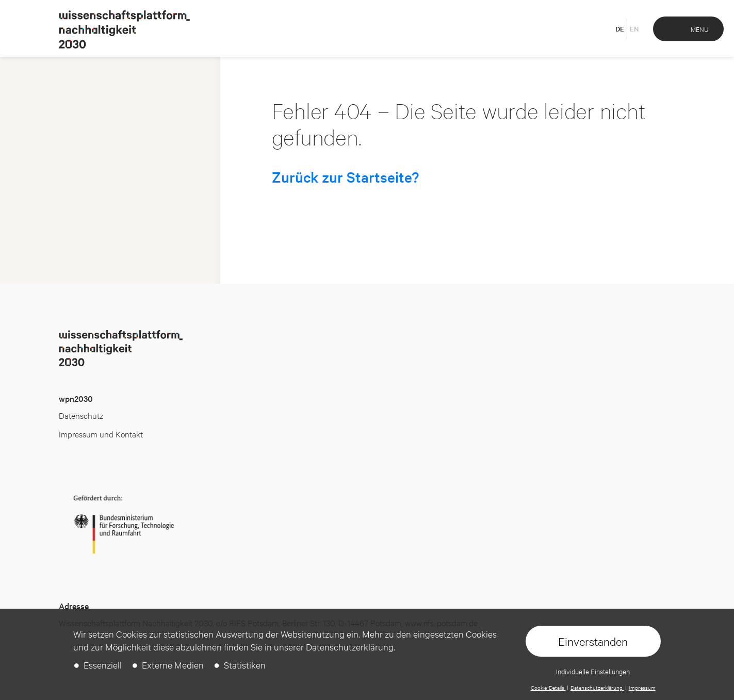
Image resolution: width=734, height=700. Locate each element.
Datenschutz (81, 415)
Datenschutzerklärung (597, 687)
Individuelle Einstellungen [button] (593, 671)
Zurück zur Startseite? (345, 177)
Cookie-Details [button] (548, 687)
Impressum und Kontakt (101, 434)
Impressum (642, 687)
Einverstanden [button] (593, 641)
